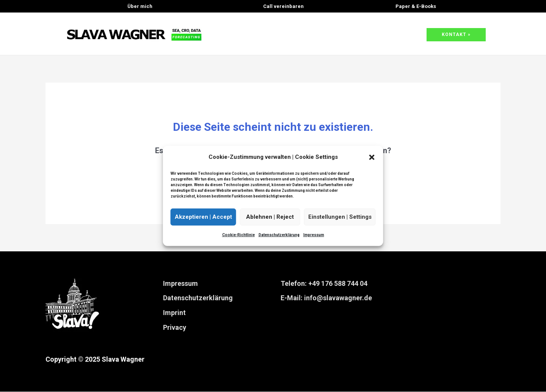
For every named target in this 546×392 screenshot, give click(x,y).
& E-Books (416, 6)
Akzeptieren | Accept (203, 217)
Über (140, 6)
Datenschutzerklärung (279, 235)
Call (283, 6)
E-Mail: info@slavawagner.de (326, 299)
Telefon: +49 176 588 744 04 (324, 284)
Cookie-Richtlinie (238, 235)
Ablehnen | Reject (270, 217)
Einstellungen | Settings (340, 217)
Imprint (174, 313)
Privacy (175, 328)
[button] (372, 157)
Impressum (314, 235)
